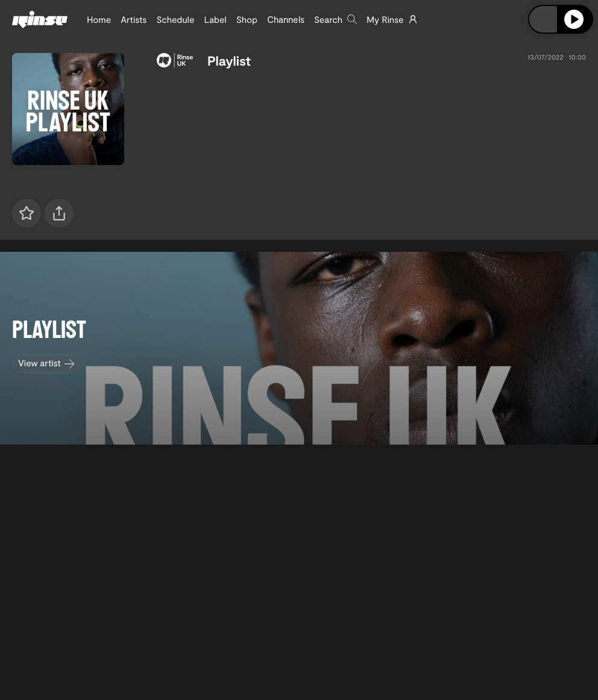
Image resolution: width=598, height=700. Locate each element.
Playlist (229, 61)
